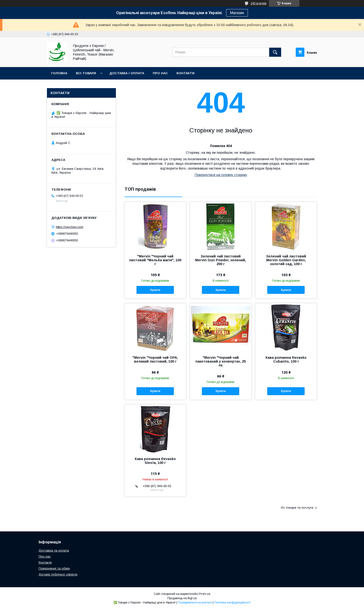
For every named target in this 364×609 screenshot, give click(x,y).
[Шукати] (275, 52)
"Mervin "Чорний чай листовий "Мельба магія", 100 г (155, 260)
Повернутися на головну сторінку (221, 175)
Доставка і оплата (127, 73)
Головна (59, 73)
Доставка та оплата (54, 550)
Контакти (185, 73)
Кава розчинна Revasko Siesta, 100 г (155, 461)
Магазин (237, 13)
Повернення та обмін (54, 568)
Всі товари (86, 73)
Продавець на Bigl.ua (182, 598)
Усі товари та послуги (297, 508)
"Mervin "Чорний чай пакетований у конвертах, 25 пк (221, 361)
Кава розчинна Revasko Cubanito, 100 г (286, 359)
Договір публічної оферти (58, 574)
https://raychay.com (70, 227)
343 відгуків (259, 3)
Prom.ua (205, 594)
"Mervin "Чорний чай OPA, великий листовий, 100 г (155, 359)
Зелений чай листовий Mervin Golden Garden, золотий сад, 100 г (286, 260)
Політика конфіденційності (232, 603)
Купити (155, 290)
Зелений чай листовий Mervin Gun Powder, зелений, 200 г (221, 260)
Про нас (160, 73)
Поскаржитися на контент (195, 603)
